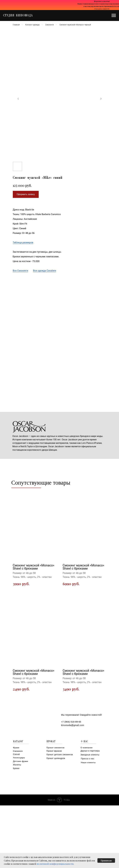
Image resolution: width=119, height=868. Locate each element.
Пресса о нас (88, 759)
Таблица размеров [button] (23, 242)
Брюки (16, 768)
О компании (87, 748)
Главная (16, 25)
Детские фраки (21, 761)
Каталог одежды (32, 25)
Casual (16, 754)
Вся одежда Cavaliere (45, 271)
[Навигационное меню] (114, 15)
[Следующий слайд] (101, 99)
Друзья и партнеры (90, 751)
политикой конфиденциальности (55, 864)
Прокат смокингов (56, 748)
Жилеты (17, 765)
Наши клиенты (88, 762)
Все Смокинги (21, 271)
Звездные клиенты (90, 755)
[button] (26, 194)
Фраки (16, 748)
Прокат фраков (54, 751)
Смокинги (50, 25)
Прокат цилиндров (56, 758)
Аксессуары (19, 758)
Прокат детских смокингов (60, 755)
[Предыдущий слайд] (18, 99)
